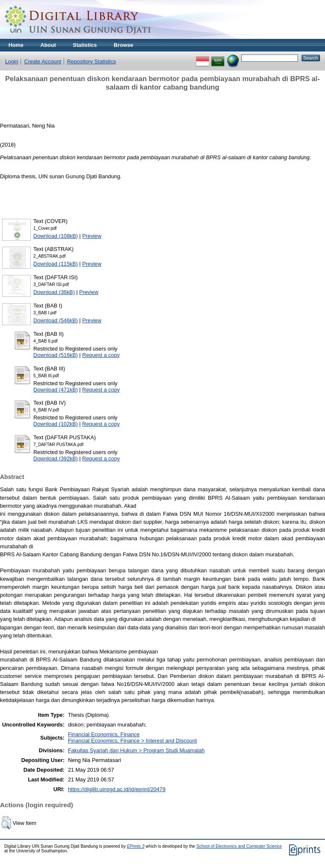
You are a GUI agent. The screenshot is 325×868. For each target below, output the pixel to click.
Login (12, 61)
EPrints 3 (136, 846)
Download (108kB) (56, 236)
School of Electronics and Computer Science (239, 846)
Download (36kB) (54, 292)
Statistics (85, 45)
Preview (92, 236)
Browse (123, 45)
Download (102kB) (56, 424)
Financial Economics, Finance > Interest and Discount (133, 741)
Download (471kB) (56, 390)
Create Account (43, 61)
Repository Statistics (92, 61)
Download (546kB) (56, 320)
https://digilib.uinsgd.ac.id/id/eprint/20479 (117, 789)
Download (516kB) (56, 355)
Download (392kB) (56, 458)
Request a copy (101, 355)
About (48, 45)
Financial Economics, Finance (104, 734)
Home (16, 45)
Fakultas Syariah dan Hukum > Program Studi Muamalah (136, 750)
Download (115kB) (56, 264)
